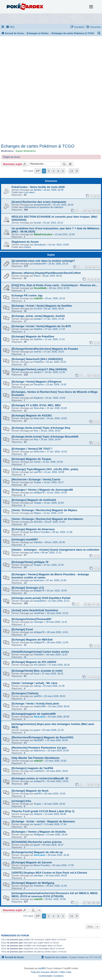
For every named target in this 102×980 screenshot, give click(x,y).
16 (98, 211)
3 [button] (53, 171)
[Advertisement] (51, 91)
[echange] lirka (21, 801)
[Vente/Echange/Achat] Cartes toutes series (40, 652)
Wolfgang (39, 835)
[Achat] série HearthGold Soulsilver (35, 610)
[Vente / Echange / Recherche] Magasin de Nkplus (44, 510)
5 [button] (63, 171)
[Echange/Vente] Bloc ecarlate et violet (37, 671)
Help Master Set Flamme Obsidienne (36, 758)
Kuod (37, 674)
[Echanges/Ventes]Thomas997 (32, 619)
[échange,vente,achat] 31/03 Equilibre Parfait (41, 598)
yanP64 (38, 472)
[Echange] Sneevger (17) (28, 588)
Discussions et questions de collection (44, 207)
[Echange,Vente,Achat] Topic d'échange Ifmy (41, 428)
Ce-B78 (38, 309)
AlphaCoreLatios (43, 234)
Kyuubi (37, 223)
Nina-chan (39, 408)
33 (93, 903)
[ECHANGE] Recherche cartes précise (37, 842)
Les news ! (30, 192)
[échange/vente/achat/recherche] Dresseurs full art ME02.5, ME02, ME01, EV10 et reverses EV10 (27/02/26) (55, 895)
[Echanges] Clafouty (25, 693)
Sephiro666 (40, 706)
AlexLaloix (40, 717)
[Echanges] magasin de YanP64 (32, 768)
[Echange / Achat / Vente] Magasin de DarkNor (42, 306)
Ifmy (36, 431)
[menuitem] (10, 27)
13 (85, 211)
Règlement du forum (25, 242)
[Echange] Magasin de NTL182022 (34, 662)
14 (89, 211)
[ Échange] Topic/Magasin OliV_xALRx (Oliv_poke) (45, 469)
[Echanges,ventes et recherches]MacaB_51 (40, 778)
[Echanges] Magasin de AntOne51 (34, 500)
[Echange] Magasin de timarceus (33, 529)
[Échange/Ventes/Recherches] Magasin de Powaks (45, 349)
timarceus (39, 580)
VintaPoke (39, 613)
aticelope (38, 875)
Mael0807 (39, 740)
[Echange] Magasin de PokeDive (33, 336)
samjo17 (38, 372)
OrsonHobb (40, 288)
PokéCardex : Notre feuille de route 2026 (38, 187)
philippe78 (39, 493)
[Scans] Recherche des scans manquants (39, 202)
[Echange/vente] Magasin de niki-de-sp (37, 852)
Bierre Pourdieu (42, 532)
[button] (38, 171)
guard (37, 730)
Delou (37, 276)
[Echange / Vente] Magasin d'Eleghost (36, 382)
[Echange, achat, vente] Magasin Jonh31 (38, 316)
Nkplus (37, 513)
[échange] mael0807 (25, 539)
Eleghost (38, 398)
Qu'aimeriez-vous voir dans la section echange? (43, 261)
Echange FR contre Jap (27, 295)
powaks (38, 319)
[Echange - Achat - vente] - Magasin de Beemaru (43, 821)
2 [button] (49, 171)
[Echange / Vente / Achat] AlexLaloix (35, 704)
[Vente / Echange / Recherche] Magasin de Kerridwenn (47, 519)
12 (98, 604)
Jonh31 (38, 352)
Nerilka (37, 190)
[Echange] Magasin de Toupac (31, 459)
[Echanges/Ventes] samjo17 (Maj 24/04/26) (39, 369)
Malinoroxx (39, 750)
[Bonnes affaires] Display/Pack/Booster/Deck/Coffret (46, 273)
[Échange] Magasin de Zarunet (32, 862)
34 (98, 903)
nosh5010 (39, 771)
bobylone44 (40, 264)
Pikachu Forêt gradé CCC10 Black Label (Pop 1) (43, 811)
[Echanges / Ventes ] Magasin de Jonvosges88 (42, 490)
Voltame (38, 814)
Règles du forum (12, 157)
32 (89, 903)
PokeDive (39, 362)
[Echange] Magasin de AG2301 (32, 415)
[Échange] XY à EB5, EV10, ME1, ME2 (36, 405)
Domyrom (39, 384)
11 (98, 267)
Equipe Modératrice (26, 151)
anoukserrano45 (42, 205)
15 (93, 211)
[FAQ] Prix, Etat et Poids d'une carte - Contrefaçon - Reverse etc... (55, 285)
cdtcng (37, 686)
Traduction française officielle (44, 972)
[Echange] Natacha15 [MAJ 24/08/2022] (37, 359)
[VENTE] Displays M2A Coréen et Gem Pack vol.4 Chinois (49, 873)
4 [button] (58, 171)
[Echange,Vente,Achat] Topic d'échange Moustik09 (45, 437)
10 (93, 267)
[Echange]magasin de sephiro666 (34, 714)
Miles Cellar (66, 972)
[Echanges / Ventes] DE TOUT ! (32, 449)
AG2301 (38, 522)
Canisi (37, 462)
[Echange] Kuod (22, 629)
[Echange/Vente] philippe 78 (30, 562)
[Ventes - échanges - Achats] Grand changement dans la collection (55, 550)
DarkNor (38, 329)
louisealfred (40, 601)
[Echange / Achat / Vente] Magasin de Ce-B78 (41, 326)
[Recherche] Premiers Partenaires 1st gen (39, 748)
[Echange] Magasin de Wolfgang (33, 883)
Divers (28, 247)
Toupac (38, 482)
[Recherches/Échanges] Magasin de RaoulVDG (42, 737)
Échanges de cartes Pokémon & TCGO (38, 146)
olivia (36, 553)
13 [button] (71, 171)
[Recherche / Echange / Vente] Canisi (36, 479)
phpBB (41, 968)
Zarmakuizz (40, 245)
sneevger (39, 622)
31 (85, 903)
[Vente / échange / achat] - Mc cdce (34, 683)
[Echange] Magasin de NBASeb (32, 640)
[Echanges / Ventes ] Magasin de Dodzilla (39, 832)
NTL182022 (40, 665)
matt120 (38, 298)
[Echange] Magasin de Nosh (30, 791)
